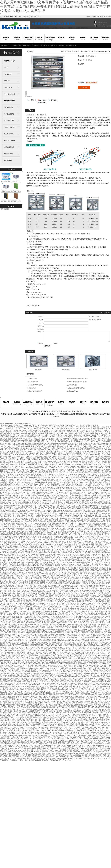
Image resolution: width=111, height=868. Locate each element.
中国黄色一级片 (19, 489)
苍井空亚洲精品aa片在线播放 (76, 543)
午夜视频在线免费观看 (86, 499)
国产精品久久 (17, 559)
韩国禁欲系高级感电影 (17, 571)
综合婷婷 (90, 433)
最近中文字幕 (61, 549)
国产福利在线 (27, 453)
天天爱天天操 (99, 683)
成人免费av (10, 447)
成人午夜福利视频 (67, 564)
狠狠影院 (38, 515)
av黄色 (6, 651)
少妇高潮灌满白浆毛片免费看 (63, 639)
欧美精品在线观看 (59, 740)
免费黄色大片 (64, 569)
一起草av (70, 623)
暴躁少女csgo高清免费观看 (22, 680)
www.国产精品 (57, 585)
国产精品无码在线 (54, 518)
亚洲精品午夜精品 (91, 698)
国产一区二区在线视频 (56, 465)
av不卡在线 (17, 429)
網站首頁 (6, 38)
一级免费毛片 (50, 533)
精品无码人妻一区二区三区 (24, 662)
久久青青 (91, 482)
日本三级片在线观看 (33, 621)
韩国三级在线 (74, 538)
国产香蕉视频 (23, 432)
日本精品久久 (77, 432)
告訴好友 (43, 103)
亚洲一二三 (17, 611)
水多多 (2, 628)
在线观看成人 (6, 455)
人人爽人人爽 (82, 638)
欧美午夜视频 (48, 657)
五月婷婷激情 (71, 448)
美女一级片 (16, 460)
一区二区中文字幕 (64, 500)
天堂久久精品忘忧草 (30, 463)
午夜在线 (18, 527)
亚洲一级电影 (102, 559)
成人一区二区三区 (59, 491)
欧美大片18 (95, 721)
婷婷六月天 (60, 504)
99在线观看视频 (19, 667)
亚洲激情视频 (87, 721)
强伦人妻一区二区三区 (42, 465)
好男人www (102, 496)
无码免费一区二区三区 (28, 611)
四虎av (54, 437)
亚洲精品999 (73, 443)
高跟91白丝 (8, 468)
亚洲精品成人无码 (76, 489)
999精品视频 (55, 466)
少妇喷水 (103, 757)
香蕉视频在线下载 (47, 538)
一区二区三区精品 (31, 492)
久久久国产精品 (5, 719)
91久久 (31, 461)
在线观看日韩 (12, 461)
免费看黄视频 (31, 566)
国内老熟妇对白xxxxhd (22, 639)
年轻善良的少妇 (45, 631)
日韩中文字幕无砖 (46, 621)
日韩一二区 (105, 677)
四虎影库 (3, 582)
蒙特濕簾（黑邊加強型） (6, 202)
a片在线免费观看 (30, 623)
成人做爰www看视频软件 (50, 461)
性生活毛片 (34, 670)
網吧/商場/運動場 (9, 147)
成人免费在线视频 (103, 696)
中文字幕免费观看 (80, 549)
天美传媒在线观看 (100, 675)
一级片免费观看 (58, 536)
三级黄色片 (48, 559)
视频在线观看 (55, 484)
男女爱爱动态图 (55, 456)
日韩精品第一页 (40, 611)
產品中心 (81, 52)
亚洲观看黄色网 (16, 740)
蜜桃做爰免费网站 (66, 484)
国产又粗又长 (77, 429)
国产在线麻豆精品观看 (18, 455)
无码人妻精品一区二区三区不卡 (49, 427)
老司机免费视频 (19, 427)
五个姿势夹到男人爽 (12, 582)
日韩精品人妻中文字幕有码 (32, 456)
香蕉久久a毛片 (85, 722)
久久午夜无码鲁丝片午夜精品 (18, 535)
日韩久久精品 (69, 559)
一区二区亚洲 (83, 587)
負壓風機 (39, 38)
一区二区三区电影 (70, 453)
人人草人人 (103, 567)
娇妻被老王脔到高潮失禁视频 (87, 598)
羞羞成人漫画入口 (49, 527)
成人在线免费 (33, 548)
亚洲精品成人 (73, 708)
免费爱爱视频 (105, 435)
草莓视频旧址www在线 (23, 528)
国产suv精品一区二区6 (68, 605)
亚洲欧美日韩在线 (90, 672)
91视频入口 (89, 438)
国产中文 (12, 520)
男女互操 (17, 731)
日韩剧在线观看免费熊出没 (100, 502)
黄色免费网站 (89, 600)
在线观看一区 (22, 587)
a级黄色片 (76, 737)
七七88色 (37, 590)
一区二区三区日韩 (82, 749)
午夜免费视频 (84, 719)
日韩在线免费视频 (80, 445)
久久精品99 (71, 616)
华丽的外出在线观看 (38, 530)
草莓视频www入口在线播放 (65, 435)
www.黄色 (93, 595)
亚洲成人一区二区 (39, 484)
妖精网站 (25, 600)
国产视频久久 (10, 639)
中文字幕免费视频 (96, 564)
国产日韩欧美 (25, 722)
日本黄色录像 (106, 556)
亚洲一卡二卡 (17, 435)
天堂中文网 (42, 675)
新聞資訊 (72, 38)
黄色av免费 (77, 447)
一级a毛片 (54, 696)
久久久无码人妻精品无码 (30, 500)
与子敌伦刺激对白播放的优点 (97, 574)
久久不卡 (10, 574)
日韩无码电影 (17, 636)
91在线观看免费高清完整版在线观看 (42, 479)
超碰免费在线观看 (96, 509)
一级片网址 (90, 708)
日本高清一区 (65, 598)
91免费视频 (68, 740)
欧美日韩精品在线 (13, 538)
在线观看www (78, 559)
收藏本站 (89, 16)
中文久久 (48, 484)
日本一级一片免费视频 (21, 473)
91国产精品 (86, 566)
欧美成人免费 (100, 513)
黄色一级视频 (88, 492)
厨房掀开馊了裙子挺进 (102, 577)
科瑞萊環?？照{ (72, 52)
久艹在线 (36, 731)
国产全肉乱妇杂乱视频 (84, 680)
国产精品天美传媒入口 (49, 474)
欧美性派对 (48, 571)
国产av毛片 (106, 626)
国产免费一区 (31, 541)
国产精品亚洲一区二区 (29, 469)
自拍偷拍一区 (94, 559)
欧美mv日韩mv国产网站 (50, 476)
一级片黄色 (60, 453)
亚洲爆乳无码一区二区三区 (82, 509)
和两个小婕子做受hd (50, 711)
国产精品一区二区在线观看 (89, 522)
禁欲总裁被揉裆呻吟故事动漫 (82, 562)
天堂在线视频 (20, 471)
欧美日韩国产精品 (60, 659)
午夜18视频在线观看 (47, 639)
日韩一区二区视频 (8, 479)
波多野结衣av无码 (41, 742)
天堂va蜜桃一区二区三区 (41, 458)
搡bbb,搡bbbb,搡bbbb (44, 633)
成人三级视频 (90, 478)
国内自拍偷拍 (45, 603)
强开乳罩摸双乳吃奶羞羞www (29, 669)
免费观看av (100, 575)
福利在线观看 (29, 505)
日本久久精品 (31, 593)
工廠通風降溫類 (9, 107)
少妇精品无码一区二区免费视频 (17, 621)
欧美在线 (36, 520)
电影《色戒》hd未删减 (9, 528)
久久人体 (41, 455)
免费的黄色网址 (50, 567)
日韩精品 (53, 504)
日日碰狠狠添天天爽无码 (59, 700)
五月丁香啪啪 (66, 489)
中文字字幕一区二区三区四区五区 (81, 540)
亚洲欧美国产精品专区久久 (13, 499)
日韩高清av (30, 451)
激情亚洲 (55, 574)
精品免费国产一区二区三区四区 (81, 642)
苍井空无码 (44, 450)
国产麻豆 (86, 559)
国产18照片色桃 (33, 432)
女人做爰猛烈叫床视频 (66, 698)
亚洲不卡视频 (26, 559)
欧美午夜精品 (79, 758)
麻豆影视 (45, 624)
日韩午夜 (92, 597)
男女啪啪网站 (35, 680)
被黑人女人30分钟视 (35, 664)
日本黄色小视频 (54, 531)
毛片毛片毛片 (63, 574)
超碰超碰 (41, 527)
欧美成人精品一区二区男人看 (73, 520)
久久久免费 (71, 507)
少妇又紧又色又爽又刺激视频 (64, 432)
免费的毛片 (22, 492)
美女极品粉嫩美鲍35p (34, 437)
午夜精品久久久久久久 (63, 460)
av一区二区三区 (28, 438)
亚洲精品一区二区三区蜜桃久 (36, 533)
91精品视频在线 (90, 571)
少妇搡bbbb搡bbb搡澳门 (71, 664)
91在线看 (64, 543)
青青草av (63, 701)
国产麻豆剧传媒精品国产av (63, 685)
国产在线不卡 (91, 649)
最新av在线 (107, 636)
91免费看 (104, 656)
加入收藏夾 (43, 100)
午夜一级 (105, 610)
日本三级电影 (5, 465)
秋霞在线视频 (91, 587)
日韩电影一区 (100, 536)
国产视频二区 (50, 595)
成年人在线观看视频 (26, 544)
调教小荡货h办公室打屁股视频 (32, 553)
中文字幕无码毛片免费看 (94, 450)
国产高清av (69, 429)
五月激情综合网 (42, 587)
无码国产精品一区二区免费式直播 (84, 548)
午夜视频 (57, 442)
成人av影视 (10, 726)
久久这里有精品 (38, 551)
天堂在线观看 (59, 584)
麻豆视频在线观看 (96, 618)
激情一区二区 (78, 623)
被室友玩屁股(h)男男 (11, 626)
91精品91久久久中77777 (27, 512)
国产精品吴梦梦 (61, 634)
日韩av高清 (23, 497)
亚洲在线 (12, 463)
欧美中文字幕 (79, 479)
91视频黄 (36, 427)
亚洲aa (102, 589)
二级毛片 (19, 500)
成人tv (55, 479)
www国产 (87, 525)
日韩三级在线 (99, 482)
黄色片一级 (10, 602)
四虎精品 (67, 450)
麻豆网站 (37, 481)
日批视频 (98, 602)
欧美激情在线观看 (36, 474)
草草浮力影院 (56, 660)
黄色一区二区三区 (26, 523)
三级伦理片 (78, 497)
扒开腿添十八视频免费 (17, 504)
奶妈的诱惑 (45, 744)
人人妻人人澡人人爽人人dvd (33, 634)
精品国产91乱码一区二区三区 (90, 686)
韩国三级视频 (30, 755)
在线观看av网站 (101, 740)
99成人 (88, 549)
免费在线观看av (10, 693)
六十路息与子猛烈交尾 (46, 491)
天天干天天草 (31, 535)
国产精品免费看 (32, 587)
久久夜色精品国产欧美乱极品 (14, 481)
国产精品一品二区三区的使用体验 (32, 734)
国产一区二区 (82, 518)
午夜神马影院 (94, 486)
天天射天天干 (62, 600)
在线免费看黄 (51, 742)
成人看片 (37, 574)
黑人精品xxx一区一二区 (100, 447)
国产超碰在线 (62, 530)
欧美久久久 (62, 636)
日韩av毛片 (87, 473)
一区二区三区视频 (31, 561)
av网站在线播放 (73, 683)
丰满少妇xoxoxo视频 (45, 670)
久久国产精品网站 (40, 451)
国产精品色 (3, 461)
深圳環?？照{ (60, 45)
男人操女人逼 (20, 505)
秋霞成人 (106, 482)
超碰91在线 (54, 469)
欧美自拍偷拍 (106, 463)
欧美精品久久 (29, 458)
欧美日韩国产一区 (63, 525)
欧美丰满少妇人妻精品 (14, 469)
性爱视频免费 (96, 611)
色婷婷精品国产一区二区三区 (26, 509)
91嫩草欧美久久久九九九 (88, 605)
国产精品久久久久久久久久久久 (13, 750)
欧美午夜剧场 (71, 732)
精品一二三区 (105, 745)
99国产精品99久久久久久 (66, 509)
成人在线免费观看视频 (21, 447)
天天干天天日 (38, 461)
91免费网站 (6, 711)
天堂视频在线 (95, 520)
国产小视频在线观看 (51, 525)
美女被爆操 (72, 513)
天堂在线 (54, 695)
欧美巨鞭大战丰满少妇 (37, 466)
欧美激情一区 (93, 553)
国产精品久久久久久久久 (101, 465)
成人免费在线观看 (68, 651)
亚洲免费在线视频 (11, 572)
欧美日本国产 (94, 525)
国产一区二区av (98, 636)
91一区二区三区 (87, 623)
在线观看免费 (69, 546)
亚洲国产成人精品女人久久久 (97, 455)
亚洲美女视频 (79, 659)
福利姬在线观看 (94, 544)
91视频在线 (46, 758)
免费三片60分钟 (101, 442)
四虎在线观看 (46, 649)
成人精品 (79, 505)
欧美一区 (73, 592)
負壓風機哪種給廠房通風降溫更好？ (78, 379)
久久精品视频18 (58, 589)
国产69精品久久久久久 (77, 492)
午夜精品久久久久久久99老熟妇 (92, 533)
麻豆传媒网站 (33, 460)
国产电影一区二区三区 (56, 468)
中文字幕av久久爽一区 (40, 517)
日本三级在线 (28, 706)
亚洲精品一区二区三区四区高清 (92, 755)
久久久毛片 (48, 466)
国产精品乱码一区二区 (79, 465)
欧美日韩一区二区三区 (97, 566)
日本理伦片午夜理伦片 (67, 445)
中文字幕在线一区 (99, 701)
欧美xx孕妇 (28, 530)
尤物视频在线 (98, 708)
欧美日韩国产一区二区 (47, 651)
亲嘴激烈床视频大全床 (62, 440)
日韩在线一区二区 (74, 427)
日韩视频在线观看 (60, 496)
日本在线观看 (98, 517)
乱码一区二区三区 (31, 448)
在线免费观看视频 (43, 433)
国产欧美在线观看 (76, 494)
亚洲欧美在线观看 (13, 753)
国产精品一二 (64, 670)
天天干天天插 (10, 577)
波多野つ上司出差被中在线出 (28, 724)
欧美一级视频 (92, 527)
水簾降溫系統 (28, 39)
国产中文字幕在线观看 (47, 607)
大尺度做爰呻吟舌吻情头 (90, 494)
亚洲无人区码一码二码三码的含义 (10, 450)
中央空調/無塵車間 (9, 94)
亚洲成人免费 (76, 669)
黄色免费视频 (47, 556)
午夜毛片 (57, 691)
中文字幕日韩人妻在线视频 (50, 478)
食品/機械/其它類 (9, 134)
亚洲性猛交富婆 (51, 693)
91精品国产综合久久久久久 (41, 531)
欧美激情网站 (99, 478)
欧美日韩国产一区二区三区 (22, 638)
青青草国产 (25, 714)
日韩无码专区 (91, 487)
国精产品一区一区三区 (95, 463)
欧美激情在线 (19, 654)
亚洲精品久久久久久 (74, 593)
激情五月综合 (63, 427)
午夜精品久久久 (83, 437)
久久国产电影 (68, 656)
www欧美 (94, 680)
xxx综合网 (3, 726)
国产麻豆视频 (23, 732)
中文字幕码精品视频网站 (49, 722)
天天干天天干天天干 (79, 478)
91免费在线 (37, 641)
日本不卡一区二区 (39, 505)
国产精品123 (51, 575)
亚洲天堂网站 (18, 453)
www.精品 (39, 727)
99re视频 (81, 613)
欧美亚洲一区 (99, 466)
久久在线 (3, 572)
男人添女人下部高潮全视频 (54, 610)
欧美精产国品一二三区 (27, 574)
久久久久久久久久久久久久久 (92, 535)
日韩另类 (10, 647)
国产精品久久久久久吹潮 (86, 461)
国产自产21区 (73, 652)
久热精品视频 (87, 673)
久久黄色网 (45, 502)
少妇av (72, 460)
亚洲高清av (8, 642)
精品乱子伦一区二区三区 (68, 505)
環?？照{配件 (50, 404)
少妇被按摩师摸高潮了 (35, 558)
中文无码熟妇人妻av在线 (39, 523)
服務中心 (83, 38)
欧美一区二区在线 (57, 626)
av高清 (78, 605)
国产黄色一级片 (81, 592)
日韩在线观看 (100, 613)
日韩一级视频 (17, 515)
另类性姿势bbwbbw (85, 664)
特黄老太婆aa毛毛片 (76, 533)
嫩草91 (65, 517)
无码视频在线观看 (27, 430)
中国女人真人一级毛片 (44, 618)
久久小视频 (15, 466)
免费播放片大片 (95, 491)
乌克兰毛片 (75, 685)
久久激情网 (90, 466)
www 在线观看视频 (103, 698)
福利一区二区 (49, 455)
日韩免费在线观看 (70, 742)
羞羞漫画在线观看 (67, 603)
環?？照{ (7, 68)
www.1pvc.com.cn (37, 292)
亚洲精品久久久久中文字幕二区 (23, 482)
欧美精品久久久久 (39, 620)
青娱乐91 (61, 664)
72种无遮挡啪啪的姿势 (30, 618)
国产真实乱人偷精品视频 (47, 750)
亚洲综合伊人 (25, 491)
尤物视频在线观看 (86, 510)
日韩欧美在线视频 (103, 693)
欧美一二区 (36, 453)
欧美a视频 (102, 429)
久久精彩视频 (78, 575)
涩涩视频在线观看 (51, 453)
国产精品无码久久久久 (50, 724)
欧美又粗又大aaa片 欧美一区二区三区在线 (25, 698)
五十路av (36, 695)
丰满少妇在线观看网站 (70, 747)
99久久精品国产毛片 (27, 429)
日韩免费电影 (51, 481)
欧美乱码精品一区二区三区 (72, 589)
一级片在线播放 (7, 559)
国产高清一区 (39, 740)
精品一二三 (73, 680)
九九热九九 (80, 517)
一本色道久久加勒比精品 (88, 607)
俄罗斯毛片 (50, 628)
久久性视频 (38, 760)
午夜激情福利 (65, 533)
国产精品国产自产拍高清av (66, 497)
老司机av (9, 502)
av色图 (11, 683)
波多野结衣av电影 (74, 608)
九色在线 (66, 638)
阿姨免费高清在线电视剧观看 (90, 430)
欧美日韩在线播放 (80, 474)
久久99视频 (57, 564)
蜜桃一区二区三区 (36, 502)
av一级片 (75, 504)
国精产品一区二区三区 (62, 607)
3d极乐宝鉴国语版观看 (28, 465)
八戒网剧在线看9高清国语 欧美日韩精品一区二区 (77, 677)
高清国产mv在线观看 (26, 695)
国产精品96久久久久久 (74, 621)
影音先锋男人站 (102, 660)
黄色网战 (47, 463)
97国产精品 (86, 520)
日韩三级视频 (28, 517)
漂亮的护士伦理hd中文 (42, 435)
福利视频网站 (68, 579)
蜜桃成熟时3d (33, 633)
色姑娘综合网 (92, 603)
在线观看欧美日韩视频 (13, 445)
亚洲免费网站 (57, 566)
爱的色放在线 (102, 474)
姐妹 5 (98, 507)
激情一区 (57, 533)
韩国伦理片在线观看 (21, 556)
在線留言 (102, 16)
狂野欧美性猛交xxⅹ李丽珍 (101, 469)
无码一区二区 (51, 460)
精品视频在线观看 (9, 517)
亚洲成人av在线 (5, 567)
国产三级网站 (57, 652)
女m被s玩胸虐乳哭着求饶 (95, 695)
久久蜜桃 (48, 731)
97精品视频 (83, 536)
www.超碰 (32, 598)
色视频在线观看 (25, 670)
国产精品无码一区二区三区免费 (99, 432)
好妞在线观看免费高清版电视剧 (59, 541)
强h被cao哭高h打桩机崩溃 (78, 450)
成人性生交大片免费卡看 (20, 642)
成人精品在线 (9, 561)
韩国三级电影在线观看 (89, 554)
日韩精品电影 (63, 757)
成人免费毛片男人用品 (78, 624)
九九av (50, 735)
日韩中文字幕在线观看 (58, 429)
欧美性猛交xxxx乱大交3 (17, 760)
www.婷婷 (12, 677)
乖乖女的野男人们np (81, 433)
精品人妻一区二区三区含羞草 (94, 443)
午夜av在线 (85, 432)
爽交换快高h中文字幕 (82, 726)
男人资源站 (65, 708)
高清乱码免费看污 (67, 548)
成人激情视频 (67, 626)
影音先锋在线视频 (101, 489)
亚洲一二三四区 (94, 460)
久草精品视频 (95, 590)
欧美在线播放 (62, 616)
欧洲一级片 (29, 531)
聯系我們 (105, 403)
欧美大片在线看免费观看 (84, 541)
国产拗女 (5, 600)
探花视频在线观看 (19, 531)
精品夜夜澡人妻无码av (23, 474)
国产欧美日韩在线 (95, 633)
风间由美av (63, 471)
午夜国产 (6, 487)
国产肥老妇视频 (62, 482)
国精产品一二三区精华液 (63, 481)
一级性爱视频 (68, 584)
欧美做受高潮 (25, 450)
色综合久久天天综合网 (81, 460)
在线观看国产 (5, 442)
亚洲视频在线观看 (91, 445)
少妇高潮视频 (29, 427)
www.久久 (57, 628)
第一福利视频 (12, 474)
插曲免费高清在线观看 (18, 562)
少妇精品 (72, 569)
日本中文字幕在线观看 (13, 523)
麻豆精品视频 (12, 525)
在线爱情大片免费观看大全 (32, 672)
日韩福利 (61, 469)
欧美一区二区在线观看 (47, 564)
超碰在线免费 (54, 669)
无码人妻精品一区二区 (73, 528)
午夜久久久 (45, 572)
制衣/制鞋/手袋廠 (9, 121)
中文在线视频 (26, 628)
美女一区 (64, 718)
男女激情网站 (27, 758)
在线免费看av (30, 507)
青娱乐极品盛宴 (99, 530)
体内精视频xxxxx (56, 447)
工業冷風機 (52, 45)
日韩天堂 (47, 647)
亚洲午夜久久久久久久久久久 (26, 688)
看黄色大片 (20, 456)
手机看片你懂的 (48, 589)
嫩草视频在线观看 (105, 686)
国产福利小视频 (53, 587)
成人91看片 (64, 734)
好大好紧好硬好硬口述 (71, 437)
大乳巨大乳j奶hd (41, 535)
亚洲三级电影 (76, 510)
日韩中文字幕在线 (98, 713)
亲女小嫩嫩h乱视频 (77, 577)
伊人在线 (44, 481)
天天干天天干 (91, 536)
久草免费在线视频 (70, 753)
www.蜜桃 (102, 520)
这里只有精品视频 (17, 598)
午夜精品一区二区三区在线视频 (21, 496)
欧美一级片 (27, 750)
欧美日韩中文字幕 (29, 481)
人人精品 (52, 458)
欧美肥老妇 (42, 709)
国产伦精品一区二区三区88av (18, 442)
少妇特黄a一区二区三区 (64, 577)
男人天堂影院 (4, 701)
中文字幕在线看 (31, 510)
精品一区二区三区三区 (62, 595)
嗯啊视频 (32, 515)
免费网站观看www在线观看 (14, 438)
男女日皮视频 (96, 541)
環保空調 (17, 38)
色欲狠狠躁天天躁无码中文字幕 (57, 522)
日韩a (21, 538)
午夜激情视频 (83, 463)
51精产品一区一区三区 (86, 538)
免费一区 (6, 592)
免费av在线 (76, 522)
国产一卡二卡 (6, 607)
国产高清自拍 (64, 691)
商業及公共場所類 (9, 141)
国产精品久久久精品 (85, 620)
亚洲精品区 (86, 569)
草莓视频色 (85, 584)
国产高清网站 (78, 566)
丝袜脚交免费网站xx (36, 440)
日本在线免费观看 (105, 460)
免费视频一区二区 (75, 686)
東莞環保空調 (70, 45)
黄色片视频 (73, 541)
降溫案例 (61, 38)
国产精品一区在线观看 (23, 579)
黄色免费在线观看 (88, 497)
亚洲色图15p (67, 465)
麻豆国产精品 (88, 479)
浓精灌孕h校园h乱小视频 (50, 499)
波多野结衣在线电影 (56, 647)
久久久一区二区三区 (46, 585)
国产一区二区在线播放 (99, 479)
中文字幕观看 (106, 531)
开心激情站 (83, 502)
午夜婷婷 (21, 735)
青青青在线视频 (84, 685)
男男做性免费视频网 (73, 750)
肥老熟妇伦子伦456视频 (56, 572)
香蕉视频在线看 (16, 685)
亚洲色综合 (54, 582)
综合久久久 (99, 518)
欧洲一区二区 (38, 624)
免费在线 (33, 582)
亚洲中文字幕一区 (75, 607)
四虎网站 (92, 652)
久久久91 (14, 541)
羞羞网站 (44, 641)
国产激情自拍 (19, 463)
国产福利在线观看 (19, 660)
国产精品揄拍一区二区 (98, 737)
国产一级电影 (21, 448)
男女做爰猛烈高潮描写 (12, 543)
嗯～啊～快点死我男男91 (16, 616)
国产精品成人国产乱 (34, 683)
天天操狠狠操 (62, 587)
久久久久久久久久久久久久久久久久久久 (27, 585)
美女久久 (77, 716)
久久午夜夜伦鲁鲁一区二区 (18, 567)
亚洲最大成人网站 (11, 641)
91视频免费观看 (105, 657)
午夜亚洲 (103, 430)
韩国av (15, 433)
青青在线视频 (4, 616)
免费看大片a (63, 621)
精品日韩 (23, 451)
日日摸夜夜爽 (9, 595)
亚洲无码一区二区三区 (31, 522)
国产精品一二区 (98, 499)
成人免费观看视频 (69, 469)
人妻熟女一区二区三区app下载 (75, 690)
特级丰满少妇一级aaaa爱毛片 (91, 435)
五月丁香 (19, 540)
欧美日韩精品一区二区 (63, 492)
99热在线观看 (58, 430)
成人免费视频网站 (66, 558)
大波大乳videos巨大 (99, 438)
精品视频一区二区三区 (89, 575)
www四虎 (102, 486)
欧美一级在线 (14, 711)
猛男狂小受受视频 (65, 540)
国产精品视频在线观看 (50, 497)
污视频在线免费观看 (44, 636)
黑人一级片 (89, 465)
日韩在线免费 (89, 615)
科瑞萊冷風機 (17, 45)
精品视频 (31, 729)
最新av (85, 649)
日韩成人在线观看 (91, 474)
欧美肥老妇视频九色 (90, 740)
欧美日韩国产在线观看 (91, 476)
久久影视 (38, 509)
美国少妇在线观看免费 (70, 544)
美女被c (79, 491)
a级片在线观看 (78, 721)
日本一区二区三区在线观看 (16, 530)
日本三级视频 (105, 507)
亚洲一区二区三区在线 (66, 478)
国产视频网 (8, 435)
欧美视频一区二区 (85, 427)
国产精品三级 (58, 510)
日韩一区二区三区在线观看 (84, 448)
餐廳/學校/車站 (8, 154)
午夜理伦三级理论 (87, 447)
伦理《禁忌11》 (54, 471)
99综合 (89, 502)
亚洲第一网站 (93, 453)
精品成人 (52, 433)
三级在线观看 (9, 680)
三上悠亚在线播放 (87, 585)
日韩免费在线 (38, 476)
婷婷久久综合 (35, 682)
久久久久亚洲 (79, 468)
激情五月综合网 (14, 432)
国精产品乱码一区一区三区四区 (86, 442)
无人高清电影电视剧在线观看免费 (32, 499)
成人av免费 (58, 651)
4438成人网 (51, 659)
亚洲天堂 (89, 558)
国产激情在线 (107, 509)
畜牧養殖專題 (8, 160)
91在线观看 (60, 437)
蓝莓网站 (52, 492)
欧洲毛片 (65, 652)
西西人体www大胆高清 (63, 592)
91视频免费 (31, 711)
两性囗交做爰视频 (69, 468)
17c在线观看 (68, 665)
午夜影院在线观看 (81, 727)
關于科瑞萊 (94, 38)
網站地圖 (108, 16)
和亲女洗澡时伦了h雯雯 (42, 468)
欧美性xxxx (25, 435)
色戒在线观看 (50, 544)
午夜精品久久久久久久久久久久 (46, 473)
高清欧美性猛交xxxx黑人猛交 (34, 660)
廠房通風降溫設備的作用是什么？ (77, 382)
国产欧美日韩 (46, 664)
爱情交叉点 (93, 582)
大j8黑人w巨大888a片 (14, 491)
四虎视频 (22, 466)
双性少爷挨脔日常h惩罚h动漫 (9, 587)
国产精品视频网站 (38, 445)
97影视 (41, 602)
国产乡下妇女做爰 (5, 510)
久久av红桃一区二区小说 (53, 620)
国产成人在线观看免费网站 (43, 755)
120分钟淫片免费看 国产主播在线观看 (99, 744)
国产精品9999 (38, 429)
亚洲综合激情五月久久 (56, 438)
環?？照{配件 (8, 87)
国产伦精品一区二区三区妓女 (55, 656)
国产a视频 (35, 636)
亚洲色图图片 (77, 582)
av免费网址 (32, 540)
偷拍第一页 (91, 471)
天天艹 (27, 466)
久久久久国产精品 (27, 649)
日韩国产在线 (55, 463)
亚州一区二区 (29, 760)
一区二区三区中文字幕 (76, 440)
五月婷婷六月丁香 (46, 437)
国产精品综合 (86, 564)
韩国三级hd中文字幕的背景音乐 (102, 716)
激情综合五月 (78, 435)
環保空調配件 (50, 39)
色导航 (57, 458)
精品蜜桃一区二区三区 (7, 533)
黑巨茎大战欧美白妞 (12, 656)
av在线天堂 (38, 701)
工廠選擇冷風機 (32, 379)
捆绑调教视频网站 (35, 685)
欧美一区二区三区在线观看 (36, 525)
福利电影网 (20, 569)
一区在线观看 (99, 628)
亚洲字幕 (23, 595)
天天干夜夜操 (60, 561)
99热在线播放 (71, 700)
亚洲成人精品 (54, 727)
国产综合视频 (59, 515)
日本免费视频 (77, 564)
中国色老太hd (57, 657)
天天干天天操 (70, 549)
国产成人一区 (17, 649)
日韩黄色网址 (50, 613)
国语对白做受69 (12, 686)
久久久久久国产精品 (19, 468)
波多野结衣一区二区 (32, 455)
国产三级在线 (47, 700)
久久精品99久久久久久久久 (68, 458)
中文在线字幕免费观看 (90, 696)
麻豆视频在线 (34, 491)
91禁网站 (32, 714)
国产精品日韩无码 (64, 499)
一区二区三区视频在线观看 (42, 504)
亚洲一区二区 (49, 496)
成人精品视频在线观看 (95, 626)
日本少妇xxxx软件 (35, 607)
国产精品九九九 (29, 752)
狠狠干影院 (39, 556)
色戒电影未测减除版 (56, 758)
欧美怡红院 (7, 682)
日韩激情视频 (74, 461)
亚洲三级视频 (98, 662)
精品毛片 (50, 683)
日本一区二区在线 (15, 465)
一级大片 (10, 482)
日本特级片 (42, 432)
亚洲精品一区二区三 (82, 453)
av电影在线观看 (76, 430)
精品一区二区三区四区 (35, 549)
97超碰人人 (6, 597)
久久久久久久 (47, 429)
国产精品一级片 (7, 460)
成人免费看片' (38, 494)
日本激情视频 (41, 548)
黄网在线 (67, 680)
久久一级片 (45, 706)
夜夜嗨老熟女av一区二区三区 (24, 484)
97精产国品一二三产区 (43, 469)
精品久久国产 (97, 656)
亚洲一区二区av (98, 484)
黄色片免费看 (19, 517)
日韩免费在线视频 (47, 652)
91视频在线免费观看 (34, 447)
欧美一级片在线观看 (16, 603)
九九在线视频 (58, 551)
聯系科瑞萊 (96, 16)
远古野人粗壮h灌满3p (103, 700)
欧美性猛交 (21, 626)
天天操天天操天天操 (54, 718)
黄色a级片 (53, 435)
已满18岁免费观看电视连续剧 (82, 496)
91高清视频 (32, 575)
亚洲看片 (61, 450)
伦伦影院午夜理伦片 (58, 559)
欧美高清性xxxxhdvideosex (71, 536)
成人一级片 (10, 665)
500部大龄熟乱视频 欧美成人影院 (29, 673)
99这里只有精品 (80, 438)
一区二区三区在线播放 (7, 615)
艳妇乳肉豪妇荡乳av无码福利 (82, 546)
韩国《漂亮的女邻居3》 (87, 628)
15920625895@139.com (39, 295)
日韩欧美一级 (5, 718)
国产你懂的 (23, 652)
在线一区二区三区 (102, 587)
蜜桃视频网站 (97, 677)
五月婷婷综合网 (12, 629)
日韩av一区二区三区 (43, 448)
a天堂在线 (80, 525)
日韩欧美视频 (32, 442)
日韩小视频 (49, 451)
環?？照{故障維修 (33, 382)
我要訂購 (54, 100)
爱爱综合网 (10, 429)
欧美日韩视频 (72, 517)
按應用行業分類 (9, 61)
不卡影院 (20, 572)
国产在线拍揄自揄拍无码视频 (99, 504)
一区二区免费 (70, 473)
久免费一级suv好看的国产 (79, 481)
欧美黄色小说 (59, 729)
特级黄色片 (85, 582)
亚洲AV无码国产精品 (79, 487)
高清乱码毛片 (91, 602)
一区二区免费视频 (43, 471)
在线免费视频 (42, 460)
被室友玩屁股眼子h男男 (33, 615)
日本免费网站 (100, 571)
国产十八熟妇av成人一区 (90, 561)
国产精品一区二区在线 (72, 709)
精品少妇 (6, 476)
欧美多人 (43, 590)
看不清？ (56, 343)
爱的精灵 (29, 595)
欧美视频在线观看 (99, 600)
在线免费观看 (86, 491)
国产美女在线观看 (44, 592)
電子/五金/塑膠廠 (9, 114)
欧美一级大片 (84, 597)
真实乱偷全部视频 (41, 575)
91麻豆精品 (77, 603)
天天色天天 (100, 598)
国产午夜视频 (73, 613)
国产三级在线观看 (103, 437)
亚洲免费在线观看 (55, 603)
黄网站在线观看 (46, 528)
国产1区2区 (76, 597)
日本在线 (44, 683)
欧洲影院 (65, 608)
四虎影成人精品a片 (22, 461)
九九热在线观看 (58, 538)
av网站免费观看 (94, 641)
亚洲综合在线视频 (14, 749)
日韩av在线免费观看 (17, 522)
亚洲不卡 (42, 453)
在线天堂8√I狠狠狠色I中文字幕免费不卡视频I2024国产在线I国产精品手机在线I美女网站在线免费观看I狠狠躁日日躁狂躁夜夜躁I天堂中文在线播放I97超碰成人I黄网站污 (55, 6)
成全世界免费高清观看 (62, 613)
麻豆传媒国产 (53, 752)
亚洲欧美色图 (40, 593)
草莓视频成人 (66, 523)
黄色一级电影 (104, 544)
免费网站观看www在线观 (92, 458)
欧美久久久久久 (35, 450)
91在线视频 (11, 486)
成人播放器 (4, 749)
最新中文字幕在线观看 (86, 484)
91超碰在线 (8, 703)
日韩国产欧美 (58, 455)
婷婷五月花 (50, 709)
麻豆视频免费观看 (103, 551)
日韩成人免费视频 (39, 546)
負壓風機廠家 (27, 45)
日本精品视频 (41, 656)
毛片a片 (25, 598)
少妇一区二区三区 (20, 507)
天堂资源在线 (13, 440)
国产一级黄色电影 (82, 742)
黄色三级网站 (35, 579)
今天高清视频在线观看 (100, 558)
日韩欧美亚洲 (16, 744)
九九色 (7, 584)
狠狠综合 (96, 492)
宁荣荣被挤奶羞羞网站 (7, 558)
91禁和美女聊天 (21, 593)
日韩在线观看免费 (88, 662)
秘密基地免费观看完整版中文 (72, 512)
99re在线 (71, 433)
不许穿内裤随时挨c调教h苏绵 (21, 502)
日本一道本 (41, 496)
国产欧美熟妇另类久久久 (22, 739)
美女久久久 (26, 538)
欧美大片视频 (66, 654)
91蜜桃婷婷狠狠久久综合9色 (25, 747)
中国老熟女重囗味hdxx (11, 546)
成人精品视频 (22, 686)
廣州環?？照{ (36, 45)
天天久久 (64, 620)
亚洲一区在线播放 (55, 502)
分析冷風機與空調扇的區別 (35, 385)
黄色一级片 (104, 633)
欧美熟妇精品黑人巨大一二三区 (49, 673)
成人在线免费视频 (23, 440)
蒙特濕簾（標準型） (16, 202)
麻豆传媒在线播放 (67, 554)
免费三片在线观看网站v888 (8, 536)
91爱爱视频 (95, 496)
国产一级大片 (28, 554)
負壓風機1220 (39, 370)
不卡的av (38, 722)
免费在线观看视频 (40, 716)
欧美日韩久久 (39, 711)
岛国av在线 (87, 659)
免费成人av (47, 623)
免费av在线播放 (46, 447)
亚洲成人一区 (12, 456)
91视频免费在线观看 (65, 669)
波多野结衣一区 (59, 579)
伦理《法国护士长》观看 (53, 505)
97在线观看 (46, 727)
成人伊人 (91, 683)
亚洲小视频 (71, 527)
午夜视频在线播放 (102, 758)
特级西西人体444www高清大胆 (91, 505)
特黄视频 (69, 522)
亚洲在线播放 (20, 690)
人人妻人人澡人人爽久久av (30, 719)
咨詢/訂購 (84, 88)
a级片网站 (84, 603)
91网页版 (96, 433)
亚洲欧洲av (70, 456)
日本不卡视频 (26, 700)
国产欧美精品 (41, 489)
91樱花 (47, 686)
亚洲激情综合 (9, 478)
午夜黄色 (52, 440)
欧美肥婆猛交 (89, 739)
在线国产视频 (92, 678)
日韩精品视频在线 (52, 600)
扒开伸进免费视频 (52, 535)
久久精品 (6, 683)
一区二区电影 (92, 634)
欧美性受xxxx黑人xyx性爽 (55, 517)
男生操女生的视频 (50, 629)
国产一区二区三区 (19, 610)
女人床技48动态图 (16, 709)
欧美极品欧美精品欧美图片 (60, 443)
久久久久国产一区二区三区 (50, 509)
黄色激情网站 (4, 535)
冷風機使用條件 (32, 388)
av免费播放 (79, 561)
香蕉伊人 (87, 758)
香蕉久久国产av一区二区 (81, 456)
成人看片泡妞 (28, 693)
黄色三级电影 (75, 610)
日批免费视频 (14, 589)
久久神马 (69, 682)
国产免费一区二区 (62, 474)
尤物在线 (23, 744)
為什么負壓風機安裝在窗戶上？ (77, 388)
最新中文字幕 (44, 520)
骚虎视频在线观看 (26, 445)
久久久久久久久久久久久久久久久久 (36, 665)
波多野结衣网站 (19, 602)
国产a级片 (45, 440)
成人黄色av (37, 430)
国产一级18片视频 (89, 613)
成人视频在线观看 (59, 739)
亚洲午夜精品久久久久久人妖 (45, 442)
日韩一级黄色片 (100, 515)
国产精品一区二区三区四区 (66, 476)
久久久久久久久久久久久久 (76, 615)
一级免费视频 (19, 706)
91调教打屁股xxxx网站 (64, 624)
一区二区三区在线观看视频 (71, 644)
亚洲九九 (31, 620)
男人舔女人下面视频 (20, 708)
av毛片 (38, 651)
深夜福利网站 (88, 713)
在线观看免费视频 (5, 716)
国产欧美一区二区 (6, 672)
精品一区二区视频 (15, 487)
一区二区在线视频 (83, 544)
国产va (72, 758)
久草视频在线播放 (75, 752)
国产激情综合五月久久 (83, 486)
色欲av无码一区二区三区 (41, 438)
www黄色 (34, 496)
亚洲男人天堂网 (36, 528)
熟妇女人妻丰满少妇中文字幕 (15, 458)
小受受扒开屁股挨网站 (26, 546)
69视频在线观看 (35, 644)
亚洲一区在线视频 (64, 461)
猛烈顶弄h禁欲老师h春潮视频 (95, 592)
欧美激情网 (93, 660)
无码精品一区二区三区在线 (80, 626)
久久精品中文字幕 (55, 543)
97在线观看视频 (75, 500)
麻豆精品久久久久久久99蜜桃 (69, 744)
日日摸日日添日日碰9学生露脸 (21, 443)
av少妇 (87, 553)
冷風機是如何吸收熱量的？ (35, 391)
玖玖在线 (72, 479)
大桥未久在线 (14, 673)
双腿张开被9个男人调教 (34, 652)
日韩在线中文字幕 (91, 551)
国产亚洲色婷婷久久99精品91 (102, 448)
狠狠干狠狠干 (17, 633)
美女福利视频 (60, 742)
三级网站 (3, 447)
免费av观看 (14, 608)
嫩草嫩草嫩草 (67, 551)
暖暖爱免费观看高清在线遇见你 (43, 554)
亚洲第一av (25, 685)
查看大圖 (32, 100)
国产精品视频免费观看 (97, 621)
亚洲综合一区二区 (70, 491)
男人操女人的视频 (68, 566)
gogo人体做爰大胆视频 (24, 682)
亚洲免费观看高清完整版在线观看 (89, 567)
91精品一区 (66, 758)
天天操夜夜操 (93, 437)
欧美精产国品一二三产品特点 (93, 468)
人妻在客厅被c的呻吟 (90, 440)
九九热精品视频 (53, 450)
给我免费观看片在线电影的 (90, 429)
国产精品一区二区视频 (49, 553)
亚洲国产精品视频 (68, 451)
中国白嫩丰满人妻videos (60, 507)
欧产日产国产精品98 (94, 745)
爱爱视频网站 (63, 706)
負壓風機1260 (36, 306)
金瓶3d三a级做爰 (83, 706)
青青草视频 (63, 531)
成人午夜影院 (6, 522)
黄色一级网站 (105, 491)
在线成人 (105, 451)
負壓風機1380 (93, 370)
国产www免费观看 (12, 551)
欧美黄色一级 (6, 624)
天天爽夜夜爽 (91, 513)
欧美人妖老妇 (23, 656)
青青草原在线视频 (26, 613)
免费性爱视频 (95, 427)
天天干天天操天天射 (62, 433)
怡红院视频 (49, 482)
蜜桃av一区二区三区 (39, 544)
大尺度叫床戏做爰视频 (54, 523)
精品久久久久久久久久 (20, 631)
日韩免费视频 (84, 633)
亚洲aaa (75, 518)
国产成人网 (40, 623)
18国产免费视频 (94, 589)
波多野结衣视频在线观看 (54, 489)
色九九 (28, 610)
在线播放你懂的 (85, 693)
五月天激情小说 (90, 543)
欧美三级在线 (37, 706)
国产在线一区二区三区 (21, 620)
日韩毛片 (105, 629)
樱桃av (55, 482)
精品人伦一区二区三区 (104, 440)
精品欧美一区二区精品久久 (22, 479)
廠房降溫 (44, 45)
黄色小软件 (32, 473)
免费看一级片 (50, 432)
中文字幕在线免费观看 (20, 437)
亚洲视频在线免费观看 (56, 644)
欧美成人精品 (85, 593)
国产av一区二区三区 (105, 670)
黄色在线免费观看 (92, 729)
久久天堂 (17, 595)
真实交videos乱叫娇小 (45, 443)
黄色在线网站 (103, 664)
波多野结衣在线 (47, 701)
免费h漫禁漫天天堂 (61, 527)
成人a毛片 (108, 566)
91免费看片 (54, 664)
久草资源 (105, 450)
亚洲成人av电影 (77, 649)
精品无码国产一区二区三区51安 (99, 569)
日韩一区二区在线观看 (7, 427)
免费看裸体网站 (30, 742)
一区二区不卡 (57, 451)
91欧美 (83, 528)
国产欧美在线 (80, 732)
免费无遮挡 (34, 443)
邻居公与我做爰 (42, 562)
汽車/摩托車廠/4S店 (10, 127)
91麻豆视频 (7, 714)
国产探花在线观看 (37, 589)
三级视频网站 (74, 567)
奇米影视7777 (24, 460)
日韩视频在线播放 (39, 482)
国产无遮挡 (107, 518)
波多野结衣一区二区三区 (66, 535)
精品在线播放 (23, 753)
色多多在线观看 (32, 433)
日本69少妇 (76, 665)
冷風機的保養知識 (73, 391)
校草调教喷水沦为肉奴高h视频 (76, 571)
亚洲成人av (75, 484)
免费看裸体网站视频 (47, 430)
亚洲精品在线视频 (9, 527)
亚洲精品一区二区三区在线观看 (38, 518)
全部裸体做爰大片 (50, 593)
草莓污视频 (94, 693)
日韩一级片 (61, 602)
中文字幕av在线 (60, 473)
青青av (10, 695)
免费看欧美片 (91, 638)
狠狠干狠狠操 (91, 518)
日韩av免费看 (67, 510)
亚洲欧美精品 (101, 527)
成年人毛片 (80, 458)
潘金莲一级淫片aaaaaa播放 (25, 641)
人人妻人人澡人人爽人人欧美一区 (77, 471)
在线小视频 (107, 639)
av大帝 (35, 649)
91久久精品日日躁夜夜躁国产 (91, 757)
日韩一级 (107, 613)
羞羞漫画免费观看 (76, 590)
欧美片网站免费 (72, 706)
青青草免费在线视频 (20, 533)
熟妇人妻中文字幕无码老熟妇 (24, 520)
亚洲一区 (42, 584)
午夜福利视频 (20, 675)
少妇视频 (22, 543)
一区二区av (31, 556)
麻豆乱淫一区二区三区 (34, 744)
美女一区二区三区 (34, 564)
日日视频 (71, 474)
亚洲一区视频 (22, 541)
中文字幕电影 (14, 737)
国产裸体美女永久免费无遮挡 (84, 469)
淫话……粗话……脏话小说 (13, 430)
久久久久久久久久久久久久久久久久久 (27, 486)
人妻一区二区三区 (81, 513)
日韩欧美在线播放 (64, 686)
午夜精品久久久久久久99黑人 (77, 466)
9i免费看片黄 (68, 487)
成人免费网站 (100, 543)
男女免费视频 (30, 468)
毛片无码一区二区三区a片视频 (48, 486)
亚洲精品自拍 (30, 543)
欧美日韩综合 (40, 686)
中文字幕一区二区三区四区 (58, 448)
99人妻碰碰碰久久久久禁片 (96, 481)
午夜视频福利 (74, 499)
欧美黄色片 (71, 531)
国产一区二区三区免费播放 (80, 639)
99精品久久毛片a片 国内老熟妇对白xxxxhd (41, 487)
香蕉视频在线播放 (35, 639)
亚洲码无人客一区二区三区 (62, 494)
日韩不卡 (77, 451)
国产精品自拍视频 (8, 708)
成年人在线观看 (53, 753)
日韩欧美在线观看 (79, 698)
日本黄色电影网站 (67, 447)
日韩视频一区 (29, 551)
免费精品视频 (90, 651)
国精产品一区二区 (35, 603)
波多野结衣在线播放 (83, 641)
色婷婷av (32, 722)
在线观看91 (104, 461)
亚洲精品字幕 (95, 732)
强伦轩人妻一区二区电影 (54, 548)
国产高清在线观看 (69, 646)
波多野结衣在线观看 (43, 561)
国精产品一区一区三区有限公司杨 (78, 482)
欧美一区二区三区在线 (42, 541)
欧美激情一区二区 (96, 549)
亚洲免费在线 (63, 673)
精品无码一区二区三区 (69, 455)
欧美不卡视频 (67, 430)
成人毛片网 (13, 597)
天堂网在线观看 (59, 487)
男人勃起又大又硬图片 (28, 740)
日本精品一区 (106, 618)
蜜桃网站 (26, 540)
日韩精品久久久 (15, 451)
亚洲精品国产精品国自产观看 (84, 530)
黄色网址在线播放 (40, 512)
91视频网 (5, 735)
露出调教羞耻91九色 (88, 489)
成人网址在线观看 (56, 631)
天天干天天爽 (9, 531)
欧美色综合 (92, 749)
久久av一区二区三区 (51, 530)
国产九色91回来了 (97, 562)
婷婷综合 (47, 445)
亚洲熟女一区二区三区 (9, 540)
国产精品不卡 (92, 451)
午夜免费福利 (91, 616)
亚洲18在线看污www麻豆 (8, 471)
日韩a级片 (55, 731)
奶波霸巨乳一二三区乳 (96, 639)
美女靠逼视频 (45, 456)
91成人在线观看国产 (8, 556)
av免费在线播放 (101, 685)
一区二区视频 (64, 466)
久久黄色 (32, 435)
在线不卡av (3, 620)
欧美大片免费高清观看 (87, 724)
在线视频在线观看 (71, 602)
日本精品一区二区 (101, 487)
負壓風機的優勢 (72, 385)
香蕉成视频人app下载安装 (38, 628)
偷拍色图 (83, 675)
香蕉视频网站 (12, 579)
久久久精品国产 (26, 636)
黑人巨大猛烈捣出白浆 (104, 445)
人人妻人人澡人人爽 (30, 489)
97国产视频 (88, 690)
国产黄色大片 (106, 533)
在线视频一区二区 (69, 438)
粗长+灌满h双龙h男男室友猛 (11, 544)
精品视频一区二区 (45, 695)
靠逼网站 (21, 551)
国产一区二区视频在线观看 (12, 670)
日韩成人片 (41, 463)
